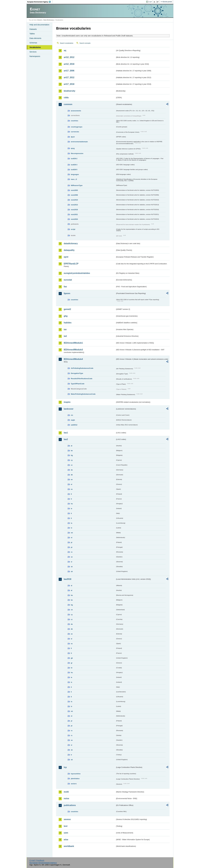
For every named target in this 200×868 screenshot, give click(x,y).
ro (72, 552)
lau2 (66, 439)
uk (72, 571)
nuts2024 (74, 219)
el (71, 484)
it (71, 513)
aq (65, 50)
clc (72, 415)
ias (65, 329)
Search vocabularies (67, 43)
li (71, 692)
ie (71, 509)
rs (72, 735)
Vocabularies (35, 47)
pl (71, 542)
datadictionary (71, 243)
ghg (66, 316)
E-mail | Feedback (37, 860)
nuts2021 (74, 214)
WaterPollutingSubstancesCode (83, 394)
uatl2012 (74, 425)
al (71, 586)
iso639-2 (74, 159)
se (72, 557)
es (72, 489)
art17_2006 (69, 71)
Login (150, 2)
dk (72, 475)
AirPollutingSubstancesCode (82, 368)
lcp (65, 767)
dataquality (69, 250)
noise (66, 798)
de (72, 470)
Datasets (33, 29)
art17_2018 (69, 84)
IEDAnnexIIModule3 (73, 350)
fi (71, 494)
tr (71, 755)
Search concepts (85, 43)
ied (65, 336)
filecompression (77, 153)
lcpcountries (76, 774)
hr (72, 668)
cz (72, 465)
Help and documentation (39, 25)
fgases (67, 293)
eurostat (68, 280)
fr (71, 499)
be (72, 451)
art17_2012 (69, 77)
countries (74, 121)
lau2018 (68, 579)
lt (71, 518)
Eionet (39, 20)
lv (71, 528)
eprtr (66, 257)
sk (72, 567)
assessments (76, 111)
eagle (73, 420)
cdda (66, 98)
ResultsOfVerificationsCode (82, 379)
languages (75, 174)
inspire (67, 402)
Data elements (35, 38)
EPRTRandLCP (71, 264)
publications (70, 805)
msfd (66, 792)
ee (72, 479)
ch (72, 610)
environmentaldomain (79, 142)
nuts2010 (74, 200)
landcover (69, 409)
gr (72, 663)
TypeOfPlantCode (78, 384)
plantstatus (75, 779)
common (68, 104)
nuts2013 (74, 205)
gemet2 (67, 309)
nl (71, 538)
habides (68, 323)
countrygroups (77, 127)
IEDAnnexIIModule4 (73, 359)
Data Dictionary (48, 20)
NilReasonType (77, 185)
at (71, 446)
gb (72, 658)
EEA (40, 2)
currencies (75, 132)
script (73, 229)
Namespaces (35, 56)
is (71, 682)
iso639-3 (74, 165)
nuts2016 (74, 210)
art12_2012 (69, 57)
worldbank (69, 846)
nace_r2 (74, 179)
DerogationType (77, 373)
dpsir (73, 137)
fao (65, 287)
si (71, 562)
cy (72, 460)
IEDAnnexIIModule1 (73, 343)
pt (72, 547)
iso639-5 (74, 170)
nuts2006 (74, 195)
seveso (67, 819)
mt (72, 533)
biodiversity (70, 91)
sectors (74, 784)
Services (33, 52)
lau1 (66, 433)
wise (66, 840)
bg (72, 455)
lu (71, 523)
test (66, 826)
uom (66, 833)
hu (72, 504)
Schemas (33, 43)
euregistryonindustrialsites (77, 273)
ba (72, 595)
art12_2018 (69, 64)
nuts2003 (74, 190)
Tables (32, 34)
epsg (73, 148)
